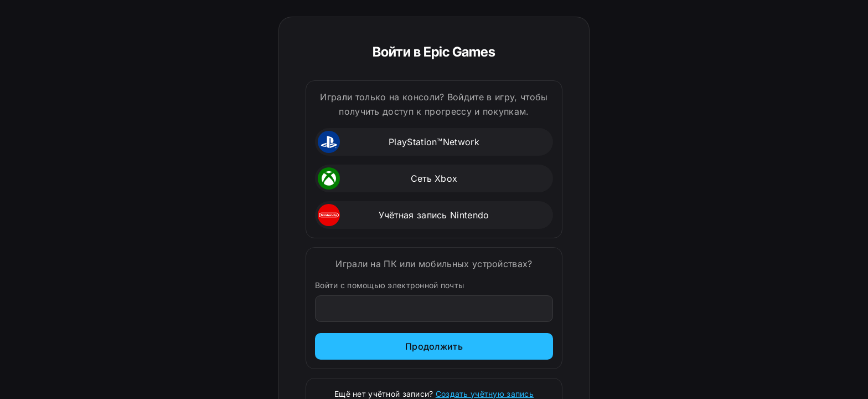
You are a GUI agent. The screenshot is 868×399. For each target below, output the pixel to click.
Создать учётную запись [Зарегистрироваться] (485, 394)
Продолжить (434, 346)
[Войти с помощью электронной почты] (434, 309)
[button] (434, 142)
